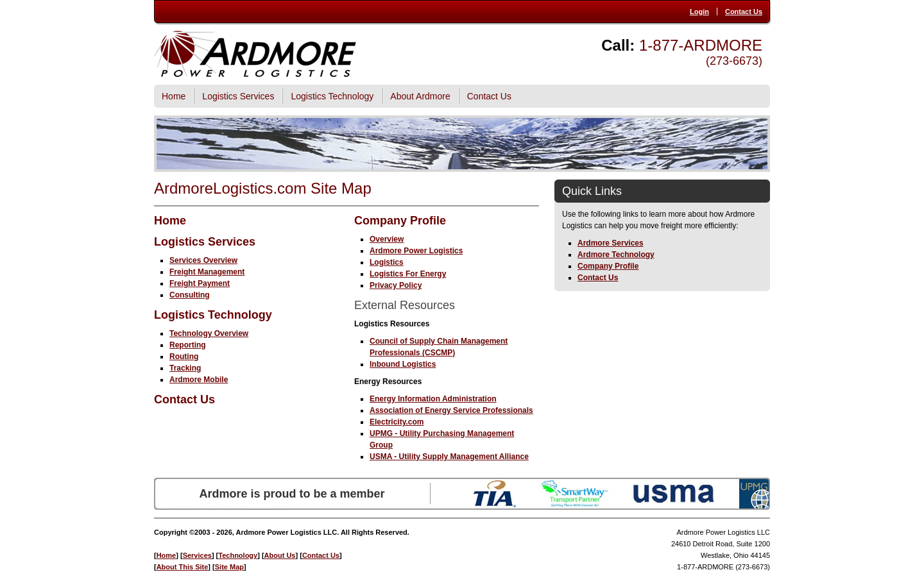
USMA (673, 494)
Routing (184, 357)
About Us (280, 555)
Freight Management (207, 272)
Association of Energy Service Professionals (451, 410)
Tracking (185, 368)
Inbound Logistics (403, 364)
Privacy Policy (396, 285)
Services (197, 555)
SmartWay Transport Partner (575, 494)
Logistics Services (238, 96)
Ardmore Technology (616, 255)
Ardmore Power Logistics (416, 251)
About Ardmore (420, 96)
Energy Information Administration (433, 399)
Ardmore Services (611, 243)
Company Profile (400, 221)
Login (699, 12)
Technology (238, 555)
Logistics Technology (332, 96)
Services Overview (203, 260)
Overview (387, 239)
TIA (495, 494)
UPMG (755, 494)
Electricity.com (397, 422)
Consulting (190, 295)
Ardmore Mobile (199, 380)
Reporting (188, 345)
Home (174, 96)
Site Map (229, 567)
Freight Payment (200, 283)
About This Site (183, 567)
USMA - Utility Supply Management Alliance (449, 457)
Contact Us (744, 12)
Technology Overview (209, 333)
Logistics (387, 262)
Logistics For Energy (408, 274)
